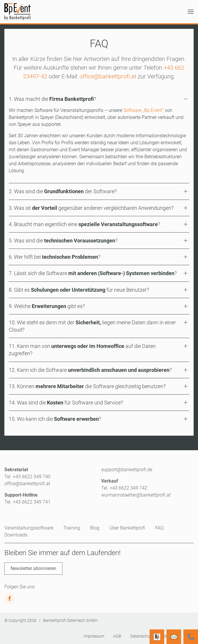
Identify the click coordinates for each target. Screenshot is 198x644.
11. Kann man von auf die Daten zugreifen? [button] (82, 350)
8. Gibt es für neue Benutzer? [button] (79, 290)
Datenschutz (142, 636)
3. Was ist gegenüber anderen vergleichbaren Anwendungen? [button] (91, 208)
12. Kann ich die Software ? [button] (90, 370)
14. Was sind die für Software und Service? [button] (66, 403)
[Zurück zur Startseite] (17, 12)
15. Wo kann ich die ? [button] (55, 419)
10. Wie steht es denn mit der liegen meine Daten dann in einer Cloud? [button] (92, 326)
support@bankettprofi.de (127, 470)
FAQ (159, 528)
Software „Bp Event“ (143, 110)
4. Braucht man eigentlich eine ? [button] (84, 224)
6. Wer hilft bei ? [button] (55, 257)
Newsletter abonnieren (33, 568)
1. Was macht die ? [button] (52, 99)
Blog (95, 528)
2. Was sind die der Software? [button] (63, 191)
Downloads (16, 535)
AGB (117, 636)
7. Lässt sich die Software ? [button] (93, 273)
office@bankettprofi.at (108, 76)
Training (72, 528)
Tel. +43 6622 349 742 (124, 488)
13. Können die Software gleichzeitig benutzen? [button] (87, 386)
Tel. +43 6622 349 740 (27, 477)
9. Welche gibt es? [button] (47, 306)
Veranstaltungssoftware (29, 528)
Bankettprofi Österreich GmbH (70, 620)
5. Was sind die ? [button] (63, 241)
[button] (191, 12)
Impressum (94, 636)
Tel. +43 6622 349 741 (27, 502)
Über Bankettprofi (127, 528)
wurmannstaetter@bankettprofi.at (136, 495)
